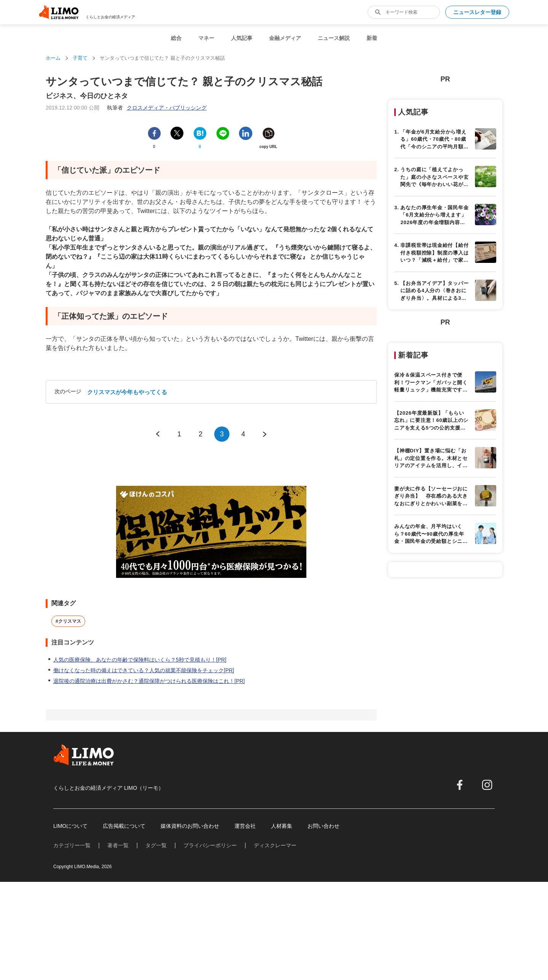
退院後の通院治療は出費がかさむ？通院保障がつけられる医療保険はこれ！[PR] (149, 681)
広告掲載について (124, 826)
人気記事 (242, 38)
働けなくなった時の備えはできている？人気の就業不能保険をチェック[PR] (144, 670)
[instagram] (487, 785)
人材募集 (282, 826)
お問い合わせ (323, 826)
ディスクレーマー (275, 845)
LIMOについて (70, 826)
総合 (176, 38)
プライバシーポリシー (210, 845)
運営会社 (245, 826)
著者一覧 (118, 845)
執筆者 (157, 108)
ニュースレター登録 (477, 12)
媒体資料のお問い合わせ (190, 826)
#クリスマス (68, 621)
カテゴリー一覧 (72, 845)
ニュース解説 (334, 38)
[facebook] (460, 785)
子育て (80, 58)
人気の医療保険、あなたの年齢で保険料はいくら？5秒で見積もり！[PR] (140, 660)
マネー (206, 38)
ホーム (53, 58)
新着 (372, 38)
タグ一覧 (156, 845)
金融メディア (285, 38)
